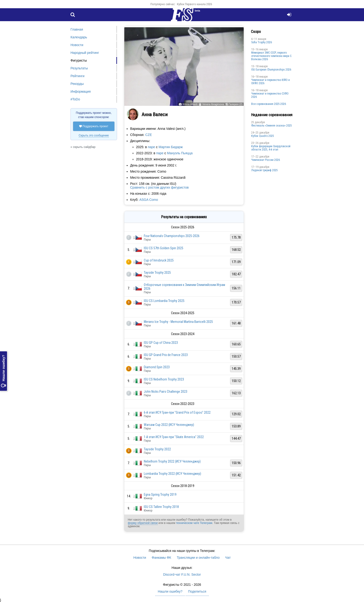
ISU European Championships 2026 (271, 70)
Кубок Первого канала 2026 (194, 4)
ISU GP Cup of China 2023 (161, 343)
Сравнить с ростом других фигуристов (159, 187)
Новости (77, 45)
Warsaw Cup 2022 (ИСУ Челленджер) (169, 425)
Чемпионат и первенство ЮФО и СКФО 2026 (270, 82)
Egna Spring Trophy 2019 (160, 495)
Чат (228, 558)
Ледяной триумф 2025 (264, 170)
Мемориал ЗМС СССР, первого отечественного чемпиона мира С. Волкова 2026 (272, 56)
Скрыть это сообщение (94, 135)
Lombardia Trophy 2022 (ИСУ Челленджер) (172, 474)
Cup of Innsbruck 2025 (159, 260)
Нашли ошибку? (4, 371)
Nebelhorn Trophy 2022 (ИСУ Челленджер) (172, 461)
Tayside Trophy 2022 (157, 449)
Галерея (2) (236, 104)
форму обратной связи (143, 523)
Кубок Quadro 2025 (263, 136)
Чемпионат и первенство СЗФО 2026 (270, 95)
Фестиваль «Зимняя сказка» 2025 (272, 126)
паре (151, 147)
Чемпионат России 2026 (266, 160)
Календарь (79, 37)
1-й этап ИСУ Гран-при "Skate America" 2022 (174, 437)
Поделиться (197, 591)
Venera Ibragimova (213, 104)
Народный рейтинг (85, 53)
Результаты (79, 68)
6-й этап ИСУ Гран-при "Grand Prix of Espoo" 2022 (177, 412)
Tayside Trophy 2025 (157, 273)
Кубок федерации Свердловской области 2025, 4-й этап (271, 148)
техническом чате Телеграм (194, 523)
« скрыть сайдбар (83, 147)
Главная (77, 29)
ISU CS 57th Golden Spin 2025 (164, 248)
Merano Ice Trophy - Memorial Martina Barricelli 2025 (178, 322)
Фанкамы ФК (162, 558)
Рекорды (77, 84)
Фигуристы (79, 60)
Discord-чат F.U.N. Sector (182, 574)
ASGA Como (149, 200)
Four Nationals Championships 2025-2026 (172, 236)
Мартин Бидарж (171, 147)
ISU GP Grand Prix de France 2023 (166, 355)
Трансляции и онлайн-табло (198, 558)
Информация (81, 91)
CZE (149, 135)
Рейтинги (77, 76)
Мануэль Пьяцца (180, 153)
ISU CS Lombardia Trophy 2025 (164, 301)
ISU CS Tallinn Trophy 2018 (161, 507)
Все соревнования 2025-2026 (269, 104)
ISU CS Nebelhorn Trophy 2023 (164, 379)
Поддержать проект (94, 126)
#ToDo (75, 99)
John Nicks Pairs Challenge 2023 (166, 392)
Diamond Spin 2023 (157, 367)
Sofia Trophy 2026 (262, 42)
